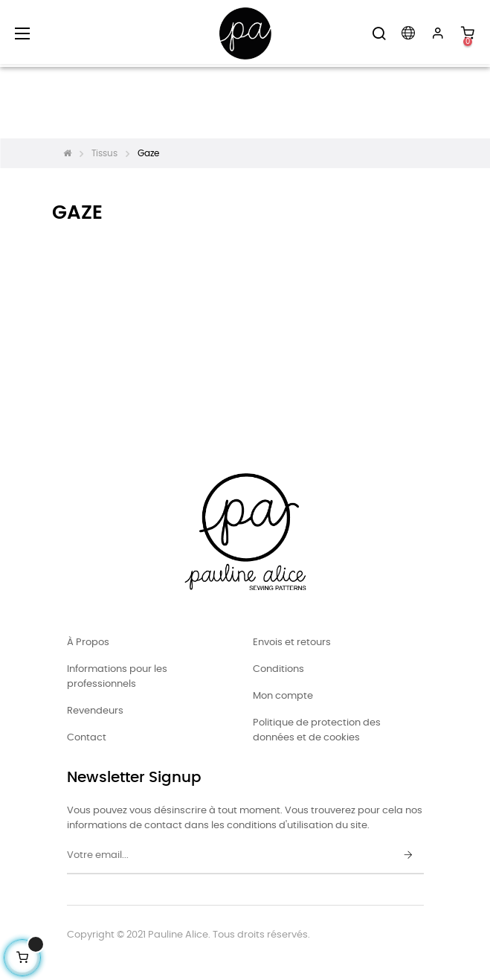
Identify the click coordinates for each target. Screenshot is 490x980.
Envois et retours (292, 643)
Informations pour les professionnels (117, 677)
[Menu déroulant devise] (408, 33)
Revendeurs (95, 711)
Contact (87, 738)
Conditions (278, 669)
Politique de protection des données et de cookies (317, 730)
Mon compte (283, 696)
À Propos (88, 643)
